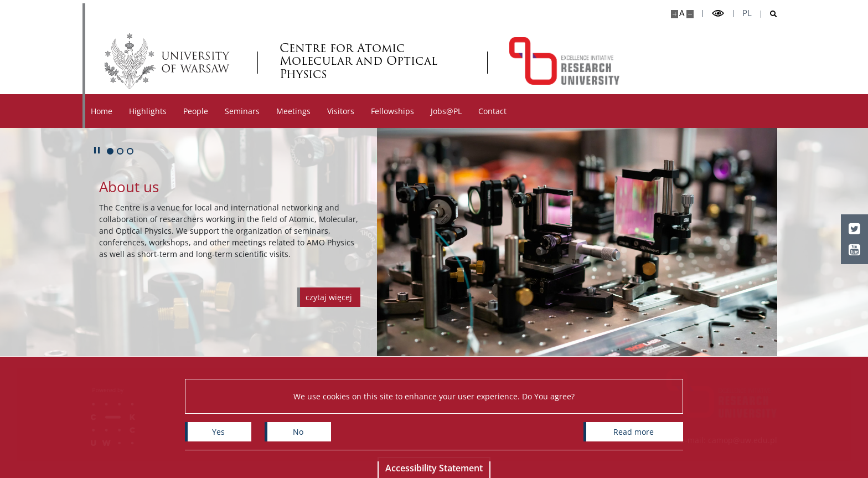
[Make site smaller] (690, 14)
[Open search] (769, 14)
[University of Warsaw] (170, 61)
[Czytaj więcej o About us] (329, 297)
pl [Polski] (747, 13)
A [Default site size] (682, 13)
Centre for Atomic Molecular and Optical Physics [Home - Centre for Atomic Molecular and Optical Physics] (358, 61)
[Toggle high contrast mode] (718, 14)
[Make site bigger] (675, 14)
